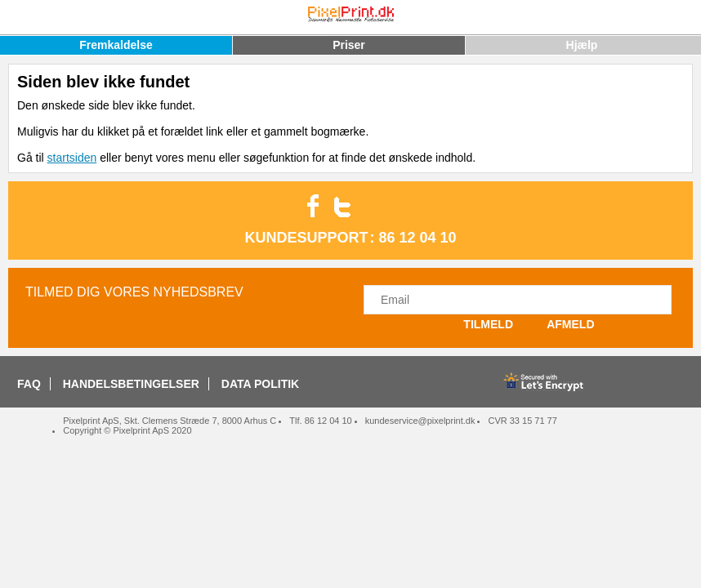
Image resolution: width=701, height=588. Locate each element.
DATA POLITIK (260, 384)
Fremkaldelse (116, 45)
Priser (349, 45)
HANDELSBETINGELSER (131, 384)
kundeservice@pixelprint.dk (420, 421)
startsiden (72, 158)
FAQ (29, 384)
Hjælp (582, 45)
